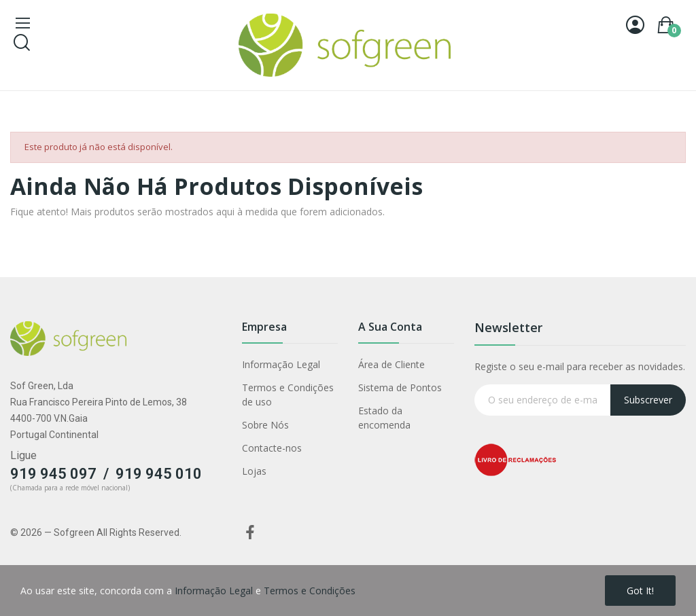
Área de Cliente (391, 364)
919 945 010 (159, 474)
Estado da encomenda (384, 418)
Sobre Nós (265, 425)
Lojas (254, 471)
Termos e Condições (310, 591)
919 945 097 (53, 474)
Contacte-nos (272, 448)
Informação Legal (281, 364)
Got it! (640, 591)
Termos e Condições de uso (288, 395)
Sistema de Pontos (400, 387)
